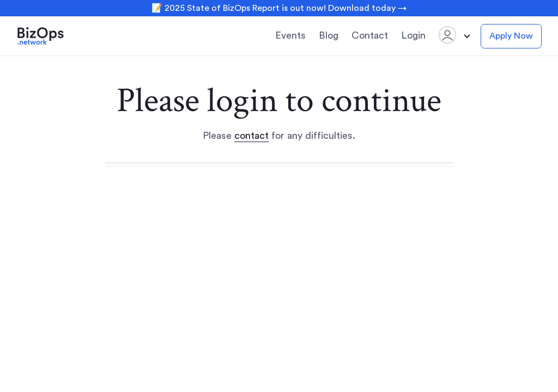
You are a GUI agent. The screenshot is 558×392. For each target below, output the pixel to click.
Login (413, 35)
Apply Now (511, 36)
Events (290, 35)
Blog (329, 35)
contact (251, 136)
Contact (370, 35)
